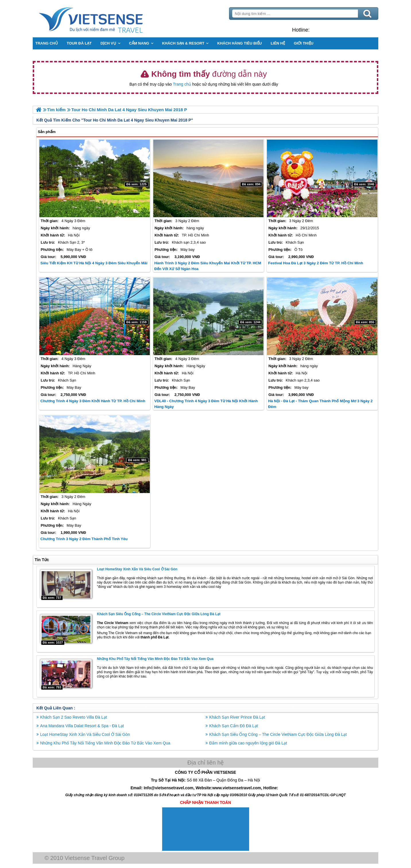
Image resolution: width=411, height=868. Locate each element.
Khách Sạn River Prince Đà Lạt (237, 717)
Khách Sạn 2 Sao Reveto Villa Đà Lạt (74, 717)
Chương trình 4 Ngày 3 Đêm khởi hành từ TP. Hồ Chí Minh (93, 401)
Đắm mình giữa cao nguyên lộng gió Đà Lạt (248, 743)
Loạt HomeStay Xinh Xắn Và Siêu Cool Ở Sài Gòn (138, 569)
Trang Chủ (106, 19)
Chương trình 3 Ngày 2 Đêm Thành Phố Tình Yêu (85, 539)
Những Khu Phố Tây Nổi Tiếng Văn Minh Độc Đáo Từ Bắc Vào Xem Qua (156, 659)
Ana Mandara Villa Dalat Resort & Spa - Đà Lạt (83, 726)
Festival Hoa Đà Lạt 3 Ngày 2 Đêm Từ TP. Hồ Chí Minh (316, 263)
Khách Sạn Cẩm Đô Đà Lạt (234, 726)
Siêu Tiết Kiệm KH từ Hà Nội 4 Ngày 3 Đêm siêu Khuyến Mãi (95, 263)
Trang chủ (182, 84)
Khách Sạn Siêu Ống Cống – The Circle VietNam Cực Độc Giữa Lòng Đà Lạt (159, 614)
